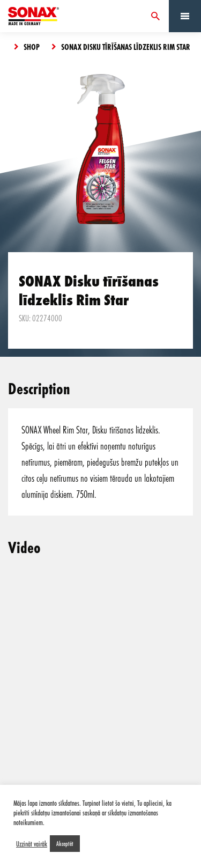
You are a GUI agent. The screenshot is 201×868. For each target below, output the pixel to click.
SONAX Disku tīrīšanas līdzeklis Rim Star (126, 47)
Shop (32, 47)
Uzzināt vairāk (32, 844)
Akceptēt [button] (65, 843)
